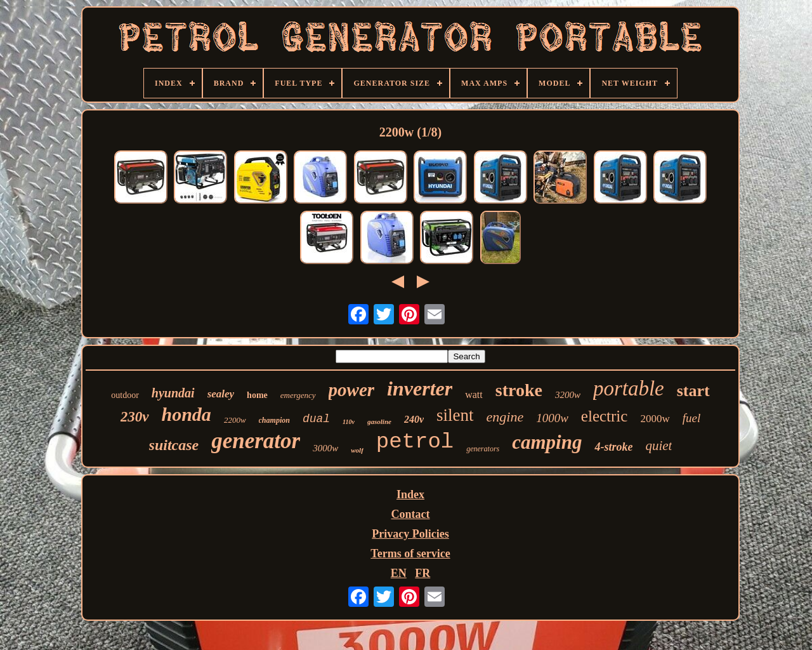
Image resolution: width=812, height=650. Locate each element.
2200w (235, 420)
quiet (658, 446)
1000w (552, 418)
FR (422, 573)
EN (399, 573)
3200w (568, 395)
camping (547, 442)
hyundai (173, 393)
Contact (411, 514)
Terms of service (410, 554)
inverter (420, 388)
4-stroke (613, 447)
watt (474, 395)
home (257, 395)
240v (414, 419)
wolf (357, 450)
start (693, 391)
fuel (692, 418)
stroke (519, 390)
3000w (325, 448)
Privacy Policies (410, 534)
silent (455, 415)
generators (483, 449)
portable (629, 388)
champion (274, 420)
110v (349, 422)
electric (605, 416)
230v (135, 417)
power (352, 390)
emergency (298, 395)
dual (316, 419)
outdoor (125, 395)
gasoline (379, 421)
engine (505, 417)
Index (410, 494)
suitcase (174, 445)
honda (187, 414)
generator (256, 441)
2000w (655, 419)
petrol (415, 442)
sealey (221, 394)
